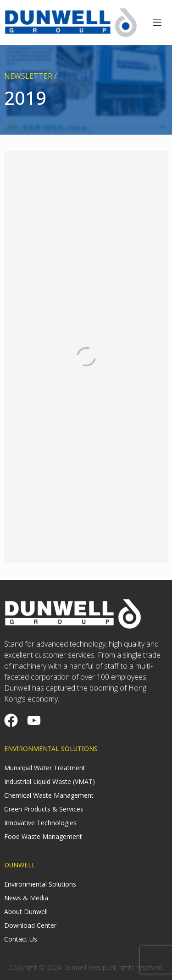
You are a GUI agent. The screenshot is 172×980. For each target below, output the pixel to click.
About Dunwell (26, 912)
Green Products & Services (44, 809)
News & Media (26, 898)
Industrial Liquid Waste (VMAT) (50, 781)
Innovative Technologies (40, 823)
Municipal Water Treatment (45, 768)
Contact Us (21, 939)
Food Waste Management (43, 836)
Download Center (30, 925)
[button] (157, 22)
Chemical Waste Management (49, 795)
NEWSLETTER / (31, 76)
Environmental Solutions (40, 884)
